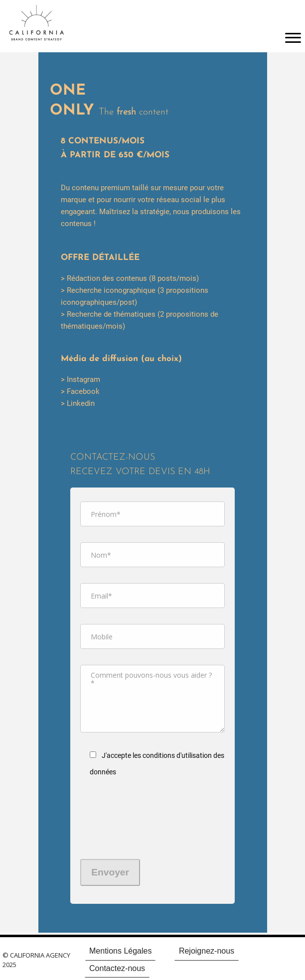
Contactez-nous (117, 968)
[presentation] (121, 823)
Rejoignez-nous (207, 951)
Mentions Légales (120, 951)
